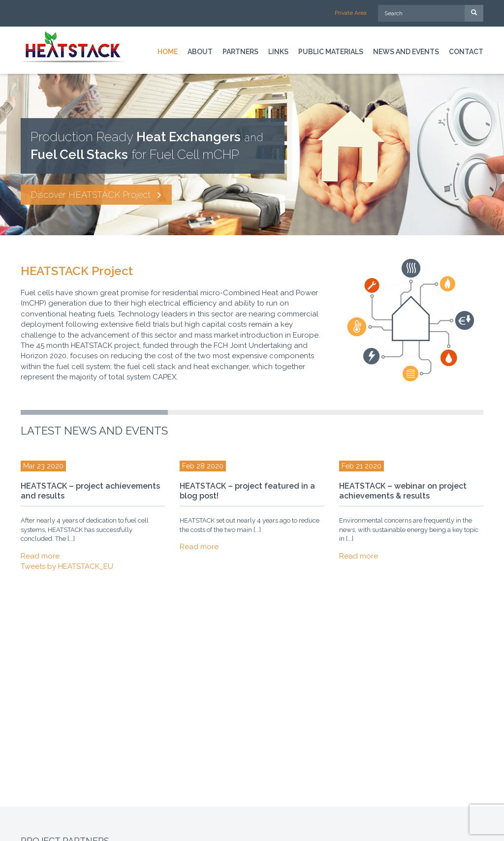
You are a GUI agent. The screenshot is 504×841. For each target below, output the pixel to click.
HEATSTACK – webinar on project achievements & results (403, 491)
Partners (240, 52)
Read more (40, 556)
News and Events (406, 52)
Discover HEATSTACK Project (96, 195)
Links (278, 52)
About (200, 52)
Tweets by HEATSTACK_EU (67, 566)
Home (168, 52)
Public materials (331, 52)
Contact (466, 52)
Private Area (351, 13)
